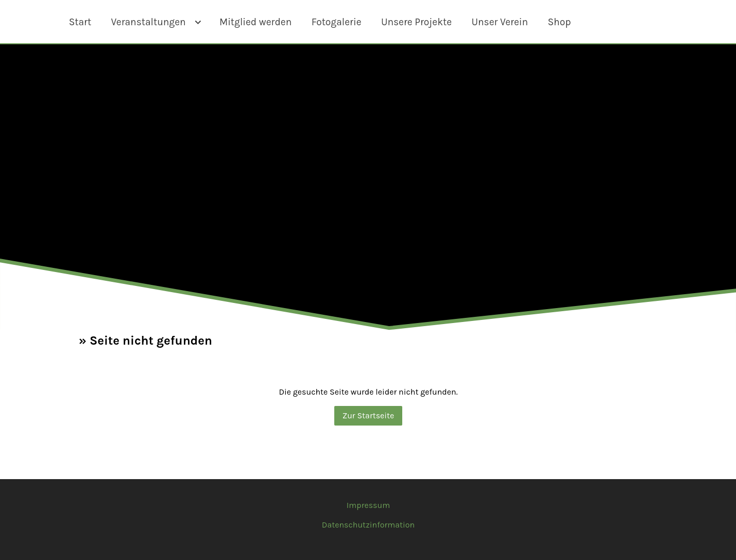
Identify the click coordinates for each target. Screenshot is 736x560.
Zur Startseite (368, 415)
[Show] (198, 23)
